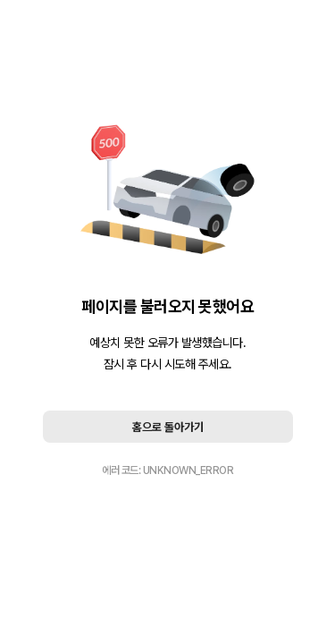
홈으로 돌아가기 (168, 427)
